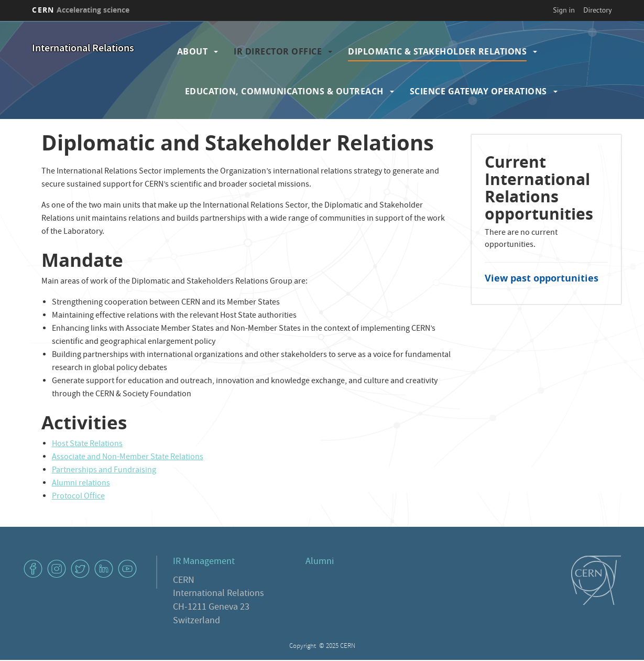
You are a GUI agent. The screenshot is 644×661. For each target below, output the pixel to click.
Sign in (564, 10)
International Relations (83, 49)
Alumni (320, 562)
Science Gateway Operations (478, 91)
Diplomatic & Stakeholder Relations (437, 51)
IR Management (204, 562)
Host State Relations (87, 445)
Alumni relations (81, 484)
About (193, 51)
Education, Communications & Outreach (284, 91)
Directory (597, 10)
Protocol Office (78, 497)
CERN (81, 10)
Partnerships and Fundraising (104, 471)
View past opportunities (542, 278)
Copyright (303, 647)
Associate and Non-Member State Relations (128, 458)
